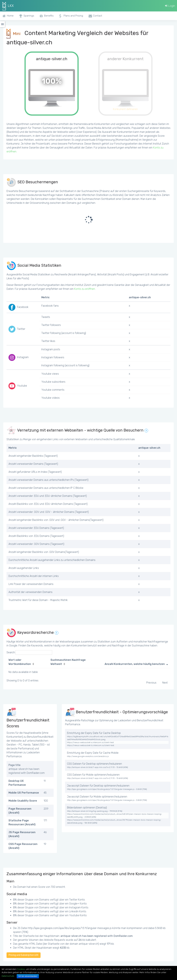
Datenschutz (8, 976)
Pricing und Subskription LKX (24, 955)
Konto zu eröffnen (85, 289)
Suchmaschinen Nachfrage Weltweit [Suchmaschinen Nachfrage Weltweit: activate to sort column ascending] (68, 662)
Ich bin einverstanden (28, 976)
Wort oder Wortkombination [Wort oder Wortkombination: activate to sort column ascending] (20, 662)
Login (170, 6)
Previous (151, 683)
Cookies (21, 969)
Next (165, 683)
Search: (29, 652)
